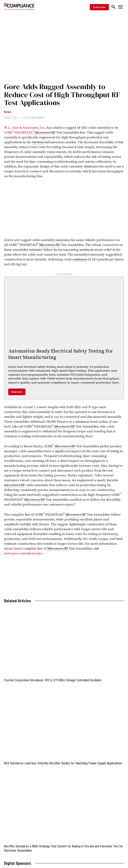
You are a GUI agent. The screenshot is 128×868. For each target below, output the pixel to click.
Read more (17, 392)
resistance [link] (80, 259)
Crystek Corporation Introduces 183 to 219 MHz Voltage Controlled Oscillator (53, 680)
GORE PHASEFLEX (19, 133)
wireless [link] (38, 142)
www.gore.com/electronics (23, 553)
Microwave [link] (43, 133)
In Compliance (36, 118)
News (8, 112)
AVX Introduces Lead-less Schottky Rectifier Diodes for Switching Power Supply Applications (63, 763)
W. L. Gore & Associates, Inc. (25, 128)
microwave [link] (12, 485)
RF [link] (53, 133)
